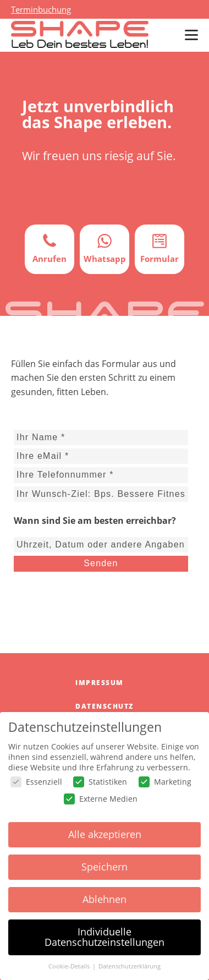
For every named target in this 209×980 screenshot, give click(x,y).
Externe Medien (101, 799)
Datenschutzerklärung (130, 966)
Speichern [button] (105, 867)
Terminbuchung (41, 9)
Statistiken (100, 782)
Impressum (100, 683)
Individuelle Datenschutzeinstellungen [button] (105, 937)
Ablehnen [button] (105, 899)
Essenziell (36, 782)
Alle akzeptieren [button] (105, 834)
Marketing (165, 782)
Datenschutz (105, 706)
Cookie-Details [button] (70, 966)
